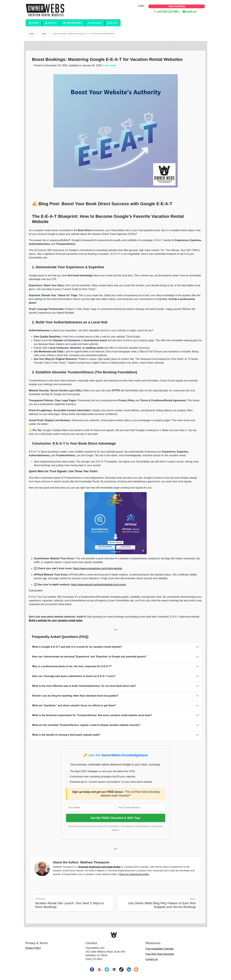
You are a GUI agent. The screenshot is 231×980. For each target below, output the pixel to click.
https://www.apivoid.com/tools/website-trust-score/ (98, 585)
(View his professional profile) (134, 874)
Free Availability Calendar (160, 949)
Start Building (177, 6)
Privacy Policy (33, 948)
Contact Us (152, 959)
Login (141, 6)
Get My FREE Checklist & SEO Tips (115, 818)
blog (44, 34)
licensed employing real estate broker (100, 867)
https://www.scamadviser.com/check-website (98, 568)
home (32, 34)
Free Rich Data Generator (160, 954)
